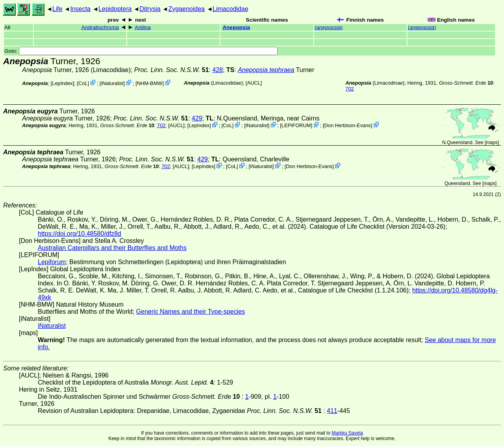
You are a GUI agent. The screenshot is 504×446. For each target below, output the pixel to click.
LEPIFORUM (296, 125)
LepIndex (62, 83)
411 (332, 411)
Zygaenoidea (186, 9)
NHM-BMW (150, 83)
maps (492, 142)
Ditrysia (150, 9)
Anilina (143, 27)
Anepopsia (236, 27)
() (329, 27)
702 (349, 89)
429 (197, 118)
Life (57, 9)
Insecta (80, 9)
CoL (83, 83)
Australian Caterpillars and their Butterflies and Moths (112, 248)
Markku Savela (347, 433)
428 (218, 70)
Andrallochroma (100, 27)
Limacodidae (231, 9)
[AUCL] (254, 83)
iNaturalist (112, 83)
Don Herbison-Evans (348, 125)
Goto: (141, 51)
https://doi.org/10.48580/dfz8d (80, 234)
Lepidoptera (115, 9)
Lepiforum (52, 262)
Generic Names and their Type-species (191, 312)
